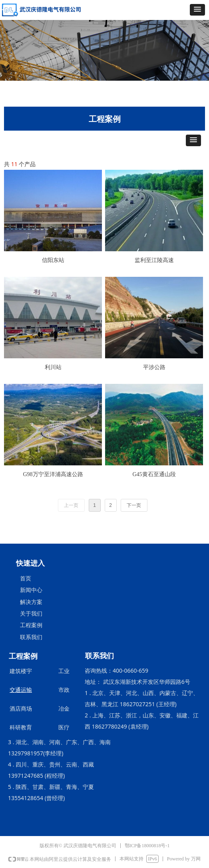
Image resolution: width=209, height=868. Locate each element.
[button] (197, 10)
